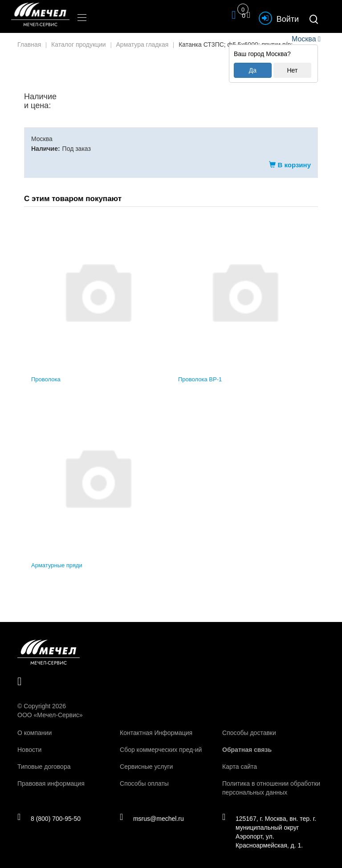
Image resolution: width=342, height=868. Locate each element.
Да (253, 70)
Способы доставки (249, 733)
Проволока (46, 379)
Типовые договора (44, 767)
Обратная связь (247, 750)
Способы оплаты (144, 783)
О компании (35, 733)
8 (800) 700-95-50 (50, 819)
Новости (29, 750)
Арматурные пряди (57, 565)
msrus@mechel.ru (153, 819)
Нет (292, 70)
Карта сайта (240, 767)
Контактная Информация (156, 733)
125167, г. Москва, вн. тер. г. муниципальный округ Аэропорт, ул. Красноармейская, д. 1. (270, 832)
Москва (304, 39)
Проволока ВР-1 (200, 379)
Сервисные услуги (146, 767)
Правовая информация (51, 783)
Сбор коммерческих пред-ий (161, 750)
